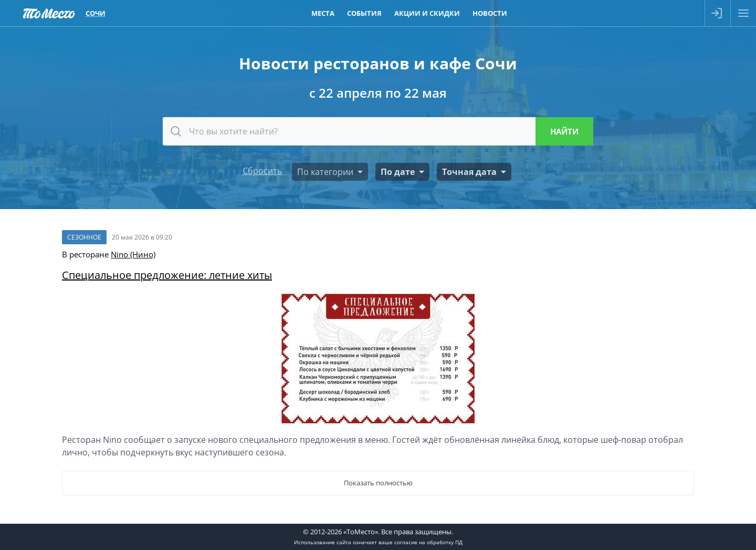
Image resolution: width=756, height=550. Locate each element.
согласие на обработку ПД (428, 542)
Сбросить (262, 171)
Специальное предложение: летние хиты (167, 275)
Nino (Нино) (133, 254)
